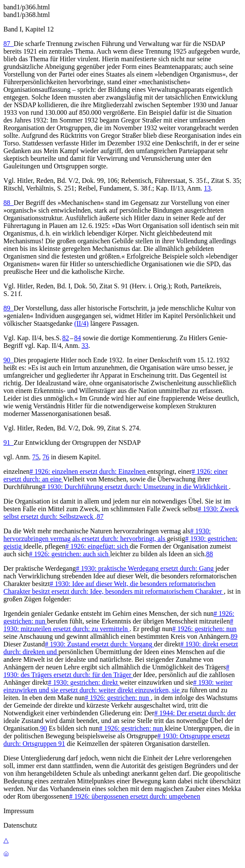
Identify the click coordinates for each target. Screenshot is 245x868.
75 (36, 457)
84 (78, 338)
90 (9, 360)
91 (9, 443)
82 (66, 338)
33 (85, 346)
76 (46, 457)
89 (9, 308)
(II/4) (81, 323)
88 (9, 203)
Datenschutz (20, 825)
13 (208, 188)
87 (9, 44)
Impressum (19, 811)
